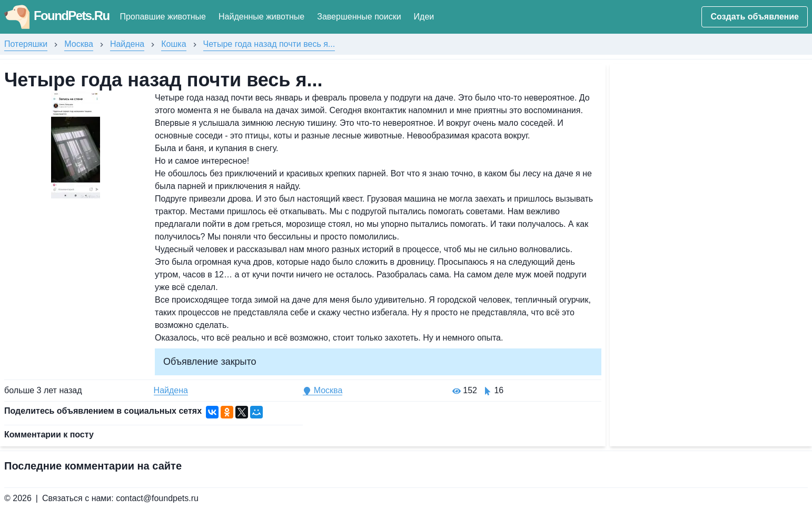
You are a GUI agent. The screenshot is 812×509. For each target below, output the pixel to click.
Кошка (174, 44)
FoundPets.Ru (57, 16)
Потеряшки (26, 44)
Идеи (424, 17)
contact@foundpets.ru (157, 498)
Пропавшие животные (163, 17)
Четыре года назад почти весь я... (269, 44)
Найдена (127, 44)
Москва (79, 44)
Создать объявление (755, 17)
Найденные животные (261, 17)
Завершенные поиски (359, 17)
